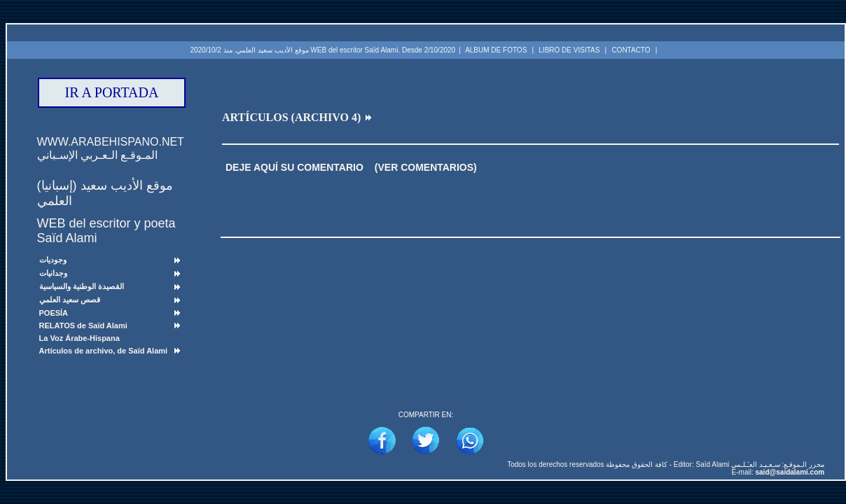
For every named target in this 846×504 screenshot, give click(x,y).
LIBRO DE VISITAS (569, 50)
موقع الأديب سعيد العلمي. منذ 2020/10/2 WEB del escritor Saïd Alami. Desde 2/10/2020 (323, 50)
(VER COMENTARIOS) (426, 167)
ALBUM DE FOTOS (496, 50)
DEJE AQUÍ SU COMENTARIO (294, 167)
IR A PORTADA (112, 92)
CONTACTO (631, 50)
